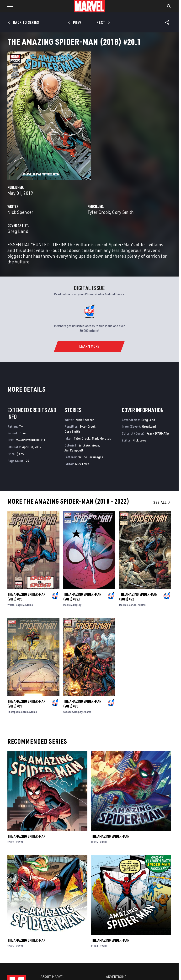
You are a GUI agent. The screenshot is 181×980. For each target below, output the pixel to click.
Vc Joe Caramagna (91, 457)
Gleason (68, 712)
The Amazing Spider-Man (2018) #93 (27, 597)
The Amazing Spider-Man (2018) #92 (138, 597)
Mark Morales (101, 438)
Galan (24, 712)
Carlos (133, 605)
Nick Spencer (20, 212)
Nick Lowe (82, 464)
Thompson (14, 712)
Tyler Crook (99, 212)
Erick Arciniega (89, 445)
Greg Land (18, 231)
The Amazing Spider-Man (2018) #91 (27, 704)
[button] (8, 6)
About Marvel (53, 977)
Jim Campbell (74, 450)
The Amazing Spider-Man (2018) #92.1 (82, 597)
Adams (29, 605)
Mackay (68, 605)
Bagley (20, 605)
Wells (11, 605)
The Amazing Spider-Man (27, 836)
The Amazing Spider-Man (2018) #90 (82, 704)
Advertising (116, 977)
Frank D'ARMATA (158, 433)
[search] (169, 7)
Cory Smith (123, 212)
